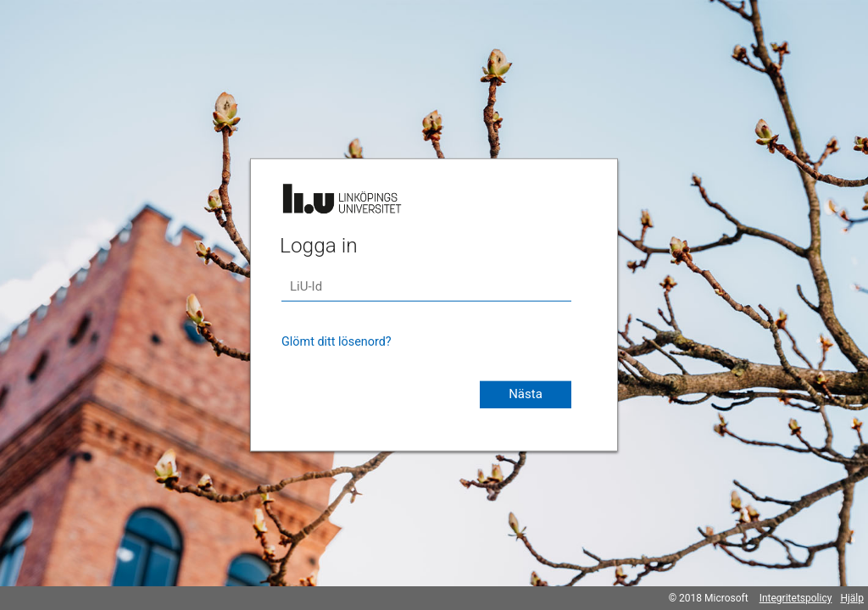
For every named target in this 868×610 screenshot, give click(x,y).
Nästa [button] (526, 394)
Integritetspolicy (796, 598)
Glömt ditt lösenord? (337, 342)
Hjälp (852, 598)
